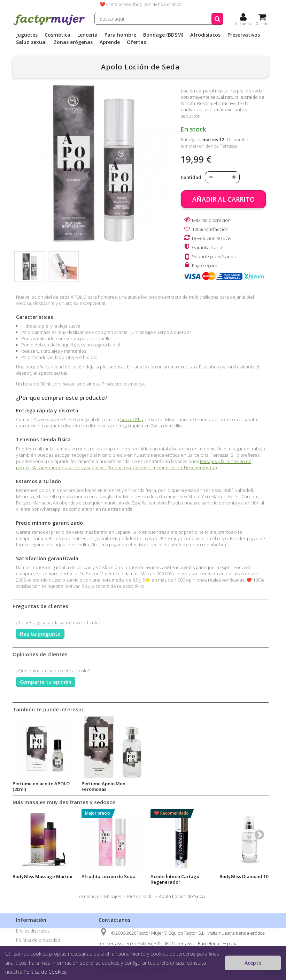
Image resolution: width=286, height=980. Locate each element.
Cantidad (191, 177)
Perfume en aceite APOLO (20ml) (110, 786)
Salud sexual (31, 42)
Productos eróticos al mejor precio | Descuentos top (162, 467)
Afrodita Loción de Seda (40, 784)
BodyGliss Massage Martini (42, 876)
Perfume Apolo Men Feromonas (172, 786)
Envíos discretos (33, 931)
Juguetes (27, 35)
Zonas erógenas (73, 42)
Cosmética (57, 35)
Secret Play (132, 419)
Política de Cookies (45, 972)
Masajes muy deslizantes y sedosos (68, 467)
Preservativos (244, 35)
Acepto (253, 963)
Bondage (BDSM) (163, 35)
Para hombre (120, 35)
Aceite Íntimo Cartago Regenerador (175, 879)
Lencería (87, 35)
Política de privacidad (38, 940)
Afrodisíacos (205, 35)
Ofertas (136, 42)
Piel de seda (140, 896)
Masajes (113, 896)
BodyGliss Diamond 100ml (248, 876)
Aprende (110, 42)
